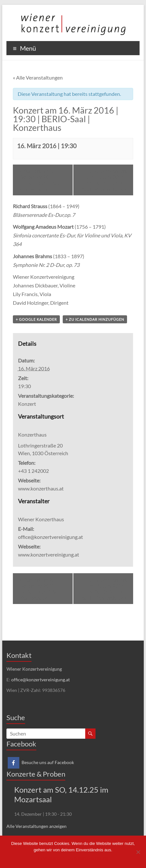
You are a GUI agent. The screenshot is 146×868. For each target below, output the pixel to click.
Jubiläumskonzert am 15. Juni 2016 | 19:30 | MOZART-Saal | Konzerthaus (105, 180)
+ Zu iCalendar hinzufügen (95, 319)
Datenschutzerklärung (88, 858)
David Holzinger (31, 303)
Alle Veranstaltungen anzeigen (36, 826)
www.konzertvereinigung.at (49, 554)
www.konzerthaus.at (41, 488)
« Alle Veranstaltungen (38, 77)
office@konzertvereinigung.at (41, 680)
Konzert (27, 404)
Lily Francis (25, 294)
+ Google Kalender (36, 319)
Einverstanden (51, 858)
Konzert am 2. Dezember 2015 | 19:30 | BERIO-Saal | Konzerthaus (42, 180)
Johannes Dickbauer (35, 285)
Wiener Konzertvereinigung (44, 277)
